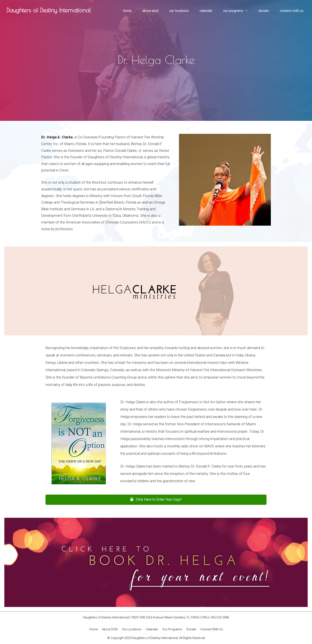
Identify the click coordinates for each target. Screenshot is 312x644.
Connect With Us (292, 11)
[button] (156, 500)
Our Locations (179, 11)
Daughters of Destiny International (49, 10)
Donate (264, 11)
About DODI (150, 11)
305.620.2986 (220, 617)
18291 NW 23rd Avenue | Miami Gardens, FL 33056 (165, 617)
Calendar (206, 11)
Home (127, 11)
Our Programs (238, 11)
